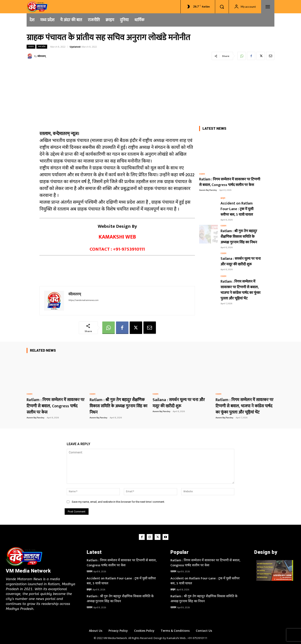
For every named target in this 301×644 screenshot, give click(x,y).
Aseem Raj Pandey (208, 190)
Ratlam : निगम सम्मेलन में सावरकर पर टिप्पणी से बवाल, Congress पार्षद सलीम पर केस (230, 182)
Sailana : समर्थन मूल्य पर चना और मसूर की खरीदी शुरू (241, 262)
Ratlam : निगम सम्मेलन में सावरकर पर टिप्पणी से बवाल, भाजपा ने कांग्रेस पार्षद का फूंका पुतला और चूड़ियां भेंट (241, 290)
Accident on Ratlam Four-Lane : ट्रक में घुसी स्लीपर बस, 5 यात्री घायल (237, 209)
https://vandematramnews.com (83, 300)
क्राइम (223, 198)
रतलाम (31, 47)
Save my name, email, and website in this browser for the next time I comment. (118, 502)
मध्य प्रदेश (42, 47)
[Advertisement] (150, 93)
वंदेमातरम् (42, 56)
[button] (222, 7)
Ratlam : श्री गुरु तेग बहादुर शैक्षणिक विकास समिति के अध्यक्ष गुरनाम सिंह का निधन (239, 237)
